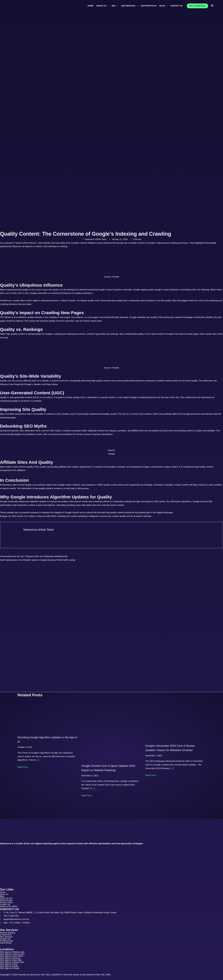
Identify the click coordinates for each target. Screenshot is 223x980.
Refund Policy (7, 897)
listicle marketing (60, 516)
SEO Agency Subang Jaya (13, 962)
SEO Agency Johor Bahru (12, 955)
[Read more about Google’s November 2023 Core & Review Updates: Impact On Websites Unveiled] (175, 717)
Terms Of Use (7, 895)
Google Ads (6, 937)
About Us (5, 890)
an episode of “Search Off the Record (20, 243)
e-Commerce (6, 933)
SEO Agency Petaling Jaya (13, 951)
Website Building (8, 931)
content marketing (81, 516)
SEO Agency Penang (10, 968)
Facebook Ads (7, 939)
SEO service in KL (21, 516)
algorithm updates (39, 501)
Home (3, 888)
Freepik (116, 277)
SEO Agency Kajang (10, 966)
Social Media (6, 941)
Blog (2, 893)
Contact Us (5, 901)
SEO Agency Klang (9, 964)
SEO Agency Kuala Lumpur (13, 953)
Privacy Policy (7, 899)
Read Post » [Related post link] (23, 763)
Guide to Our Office (9, 903)
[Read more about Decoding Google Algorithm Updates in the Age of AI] (48, 713)
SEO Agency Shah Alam (12, 959)
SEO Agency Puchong (11, 957)
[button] (102, 6)
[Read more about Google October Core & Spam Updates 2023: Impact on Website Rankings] (111, 727)
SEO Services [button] (8, 935)
